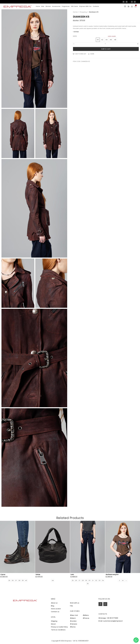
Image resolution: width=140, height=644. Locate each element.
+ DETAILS (76, 32)
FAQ (71, 606)
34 (103, 580)
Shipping (54, 621)
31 (93, 580)
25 (73, 580)
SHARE (91, 54)
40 (98, 40)
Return (53, 624)
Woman (48, 6)
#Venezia (73, 624)
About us (54, 603)
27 (79, 580)
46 (111, 40)
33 (100, 580)
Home (38, 6)
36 (13, 580)
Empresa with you (85, 6)
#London (73, 621)
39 (23, 580)
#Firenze (86, 618)
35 (9, 580)
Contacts (96, 6)
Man (43, 6)
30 (89, 580)
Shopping (84, 12)
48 (115, 40)
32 (96, 580)
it (132, 2)
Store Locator (56, 609)
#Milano (86, 615)
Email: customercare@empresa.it (111, 621)
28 (83, 580)
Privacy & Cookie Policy (59, 627)
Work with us (75, 603)
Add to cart (106, 49)
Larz (72, 574)
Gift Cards (74, 6)
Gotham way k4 (112, 574)
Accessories (56, 6)
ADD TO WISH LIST (80, 54)
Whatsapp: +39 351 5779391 (108, 618)
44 (107, 40)
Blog (53, 606)
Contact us (55, 612)
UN (53, 580)
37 (16, 580)
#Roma (73, 627)
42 (102, 40)
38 (19, 580)
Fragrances (66, 6)
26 (76, 580)
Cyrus (3, 574)
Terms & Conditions (58, 630)
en (135, 2)
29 (86, 580)
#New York (74, 615)
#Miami (73, 618)
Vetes (38, 574)
